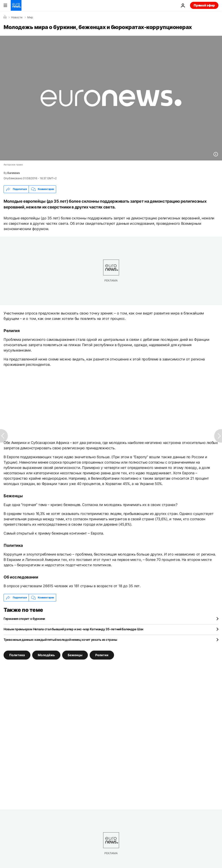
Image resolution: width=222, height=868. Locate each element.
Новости (17, 17)
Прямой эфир (204, 5)
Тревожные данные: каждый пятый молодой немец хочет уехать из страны (60, 640)
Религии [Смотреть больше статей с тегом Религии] (102, 655)
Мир (30, 17)
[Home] (5, 17)
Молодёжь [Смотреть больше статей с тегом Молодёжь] (46, 655)
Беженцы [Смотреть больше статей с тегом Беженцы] (75, 655)
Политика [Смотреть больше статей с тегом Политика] (17, 655)
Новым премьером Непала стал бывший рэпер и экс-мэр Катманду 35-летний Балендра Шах (74, 629)
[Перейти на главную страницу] (16, 5)
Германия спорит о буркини (24, 619)
